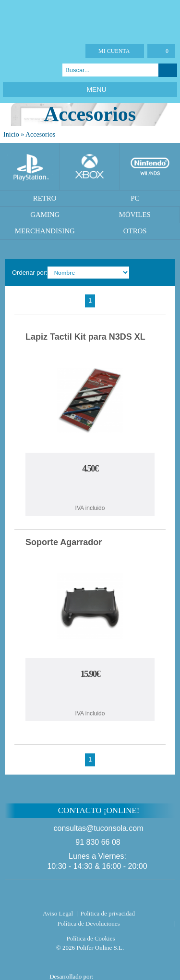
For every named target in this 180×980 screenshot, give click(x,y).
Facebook (10, 70)
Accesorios (40, 134)
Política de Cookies (90, 938)
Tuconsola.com (90, 896)
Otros (135, 231)
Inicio (11, 134)
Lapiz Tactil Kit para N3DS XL (85, 337)
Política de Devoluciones (89, 923)
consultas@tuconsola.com (99, 828)
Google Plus (34, 70)
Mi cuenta (114, 51)
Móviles (135, 215)
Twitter (22, 70)
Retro (45, 198)
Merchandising (45, 231)
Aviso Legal (58, 913)
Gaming (45, 215)
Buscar (168, 70)
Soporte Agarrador (64, 542)
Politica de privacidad (108, 913)
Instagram (46, 70)
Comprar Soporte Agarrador (90, 695)
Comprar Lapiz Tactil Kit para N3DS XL (90, 490)
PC (135, 198)
